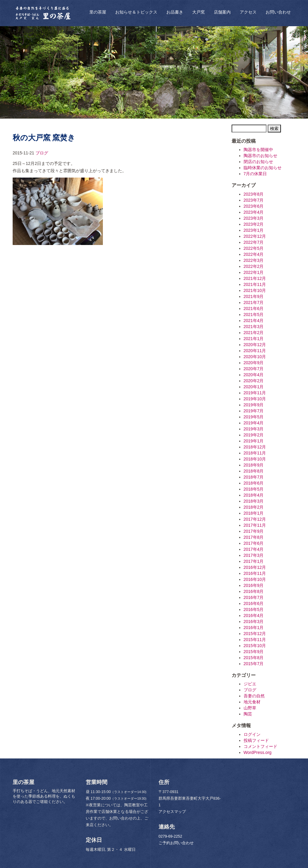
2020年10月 (255, 357)
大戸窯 (199, 12)
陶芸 (248, 714)
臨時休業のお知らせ (263, 168)
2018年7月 (254, 477)
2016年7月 (254, 597)
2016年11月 (255, 573)
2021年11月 (255, 284)
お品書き (175, 12)
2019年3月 (254, 429)
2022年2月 (254, 266)
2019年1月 (254, 441)
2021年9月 (254, 296)
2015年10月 (255, 646)
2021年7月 (254, 302)
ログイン (252, 734)
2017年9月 (254, 531)
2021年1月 (254, 339)
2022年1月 (254, 272)
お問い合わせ (278, 12)
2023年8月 (254, 194)
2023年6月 (254, 206)
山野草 (250, 708)
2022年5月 (254, 248)
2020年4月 (254, 375)
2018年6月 (254, 483)
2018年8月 (254, 471)
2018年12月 (255, 447)
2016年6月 (254, 603)
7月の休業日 (255, 174)
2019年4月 (254, 423)
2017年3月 (254, 555)
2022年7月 (254, 242)
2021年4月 (254, 321)
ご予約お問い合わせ (176, 843)
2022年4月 (254, 254)
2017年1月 (254, 561)
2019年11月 (255, 393)
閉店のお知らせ (258, 162)
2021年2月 (254, 333)
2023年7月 (254, 200)
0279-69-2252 (170, 836)
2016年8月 (254, 591)
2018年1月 (254, 513)
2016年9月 (254, 585)
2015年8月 (254, 658)
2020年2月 (254, 381)
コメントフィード (260, 746)
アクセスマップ (172, 812)
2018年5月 (254, 489)
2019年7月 (254, 411)
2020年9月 (254, 363)
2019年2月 (254, 435)
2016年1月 (254, 628)
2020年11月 (255, 351)
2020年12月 (255, 345)
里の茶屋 (98, 12)
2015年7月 (254, 664)
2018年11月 (255, 453)
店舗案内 (222, 12)
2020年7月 (254, 369)
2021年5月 (254, 315)
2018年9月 (254, 465)
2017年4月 (254, 549)
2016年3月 (254, 622)
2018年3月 (254, 501)
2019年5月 (254, 417)
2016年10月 (255, 579)
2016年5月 (254, 609)
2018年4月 (254, 495)
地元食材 (252, 702)
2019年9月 (254, 405)
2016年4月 (254, 615)
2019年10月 (255, 399)
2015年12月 (255, 634)
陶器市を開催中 (258, 150)
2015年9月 (254, 652)
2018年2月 (254, 507)
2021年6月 (254, 308)
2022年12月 (255, 236)
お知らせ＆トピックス (136, 12)
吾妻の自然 (254, 696)
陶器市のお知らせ (260, 156)
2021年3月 (254, 327)
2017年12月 (255, 519)
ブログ (42, 153)
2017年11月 (255, 525)
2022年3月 (254, 260)
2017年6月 (254, 543)
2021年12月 (255, 278)
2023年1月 (254, 230)
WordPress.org (258, 752)
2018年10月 (255, 459)
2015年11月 (255, 640)
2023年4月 (254, 212)
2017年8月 (254, 537)
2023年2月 (254, 224)
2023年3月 (254, 218)
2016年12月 (255, 567)
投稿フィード (256, 740)
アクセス (248, 12)
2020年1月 (254, 387)
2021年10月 (255, 290)
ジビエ (250, 684)
